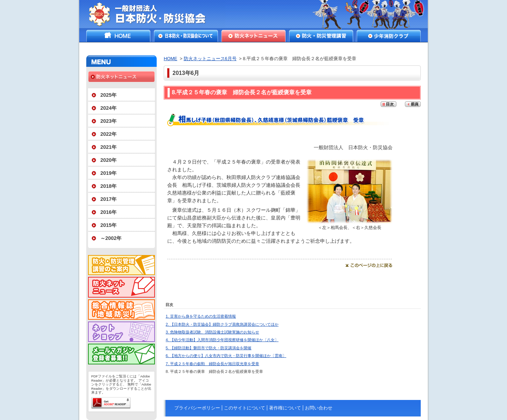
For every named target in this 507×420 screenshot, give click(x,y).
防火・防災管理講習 (321, 36)
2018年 (108, 186)
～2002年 (111, 238)
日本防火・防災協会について (186, 36)
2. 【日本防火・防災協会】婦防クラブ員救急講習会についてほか (222, 324)
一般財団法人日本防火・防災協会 (152, 14)
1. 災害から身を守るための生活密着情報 (201, 316)
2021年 (108, 147)
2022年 (108, 134)
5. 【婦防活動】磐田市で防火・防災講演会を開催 (209, 348)
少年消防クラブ (389, 36)
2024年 (108, 108)
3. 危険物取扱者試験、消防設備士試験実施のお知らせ (212, 332)
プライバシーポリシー (197, 408)
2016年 (108, 212)
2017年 (108, 199)
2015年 (108, 225)
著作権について (285, 408)
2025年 (108, 95)
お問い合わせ (319, 408)
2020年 (108, 160)
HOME (118, 36)
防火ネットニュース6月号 (210, 59)
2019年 (108, 173)
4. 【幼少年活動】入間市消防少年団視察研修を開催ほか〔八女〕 (222, 340)
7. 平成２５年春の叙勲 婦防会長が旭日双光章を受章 (212, 364)
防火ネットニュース (254, 36)
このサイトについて (245, 408)
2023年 (108, 121)
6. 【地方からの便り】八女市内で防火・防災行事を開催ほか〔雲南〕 (226, 356)
